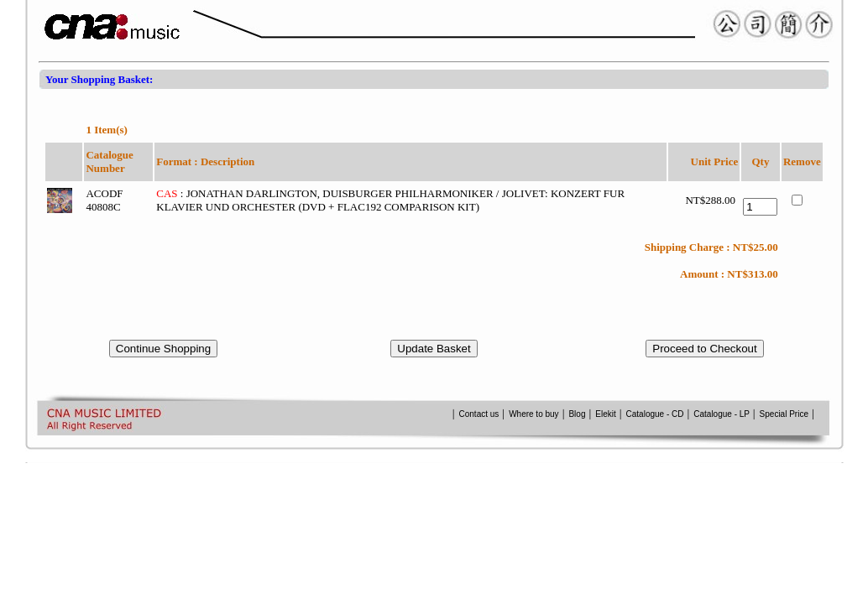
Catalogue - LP (722, 414)
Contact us (481, 414)
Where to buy (533, 414)
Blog (577, 414)
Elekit (605, 414)
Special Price (784, 414)
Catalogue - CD (655, 414)
